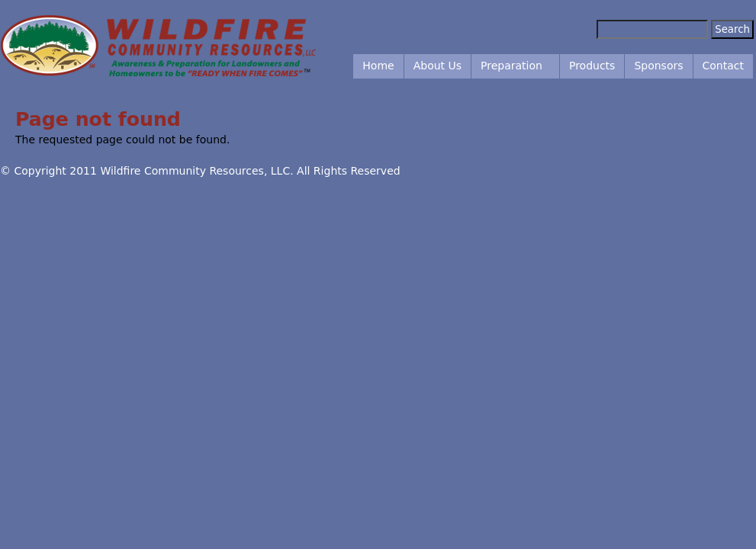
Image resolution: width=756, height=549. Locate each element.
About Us (438, 66)
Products (592, 66)
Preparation (512, 66)
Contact (723, 66)
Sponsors (658, 66)
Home (378, 66)
